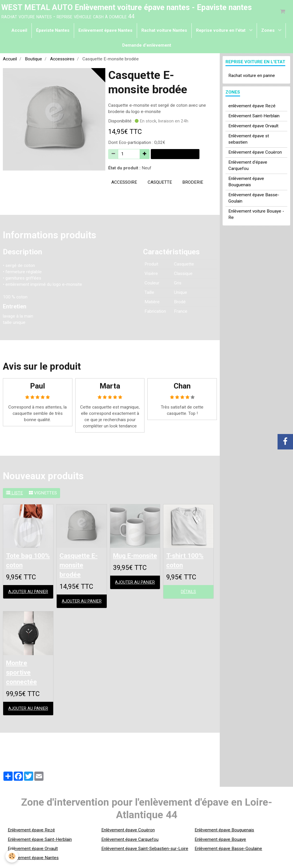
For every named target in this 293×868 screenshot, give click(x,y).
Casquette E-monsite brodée (82, 567)
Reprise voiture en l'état (221, 31)
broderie (193, 183)
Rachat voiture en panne (252, 77)
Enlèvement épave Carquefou (130, 843)
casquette (160, 183)
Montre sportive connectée (24, 676)
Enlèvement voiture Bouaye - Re (256, 215)
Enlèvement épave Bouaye (220, 843)
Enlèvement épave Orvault (253, 127)
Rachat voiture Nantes (164, 31)
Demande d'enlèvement (147, 46)
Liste (14, 494)
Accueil (19, 31)
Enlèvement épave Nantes (105, 31)
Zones (269, 31)
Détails (188, 594)
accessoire (124, 183)
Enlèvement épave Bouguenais (246, 183)
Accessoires (62, 60)
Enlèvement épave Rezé (31, 834)
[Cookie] (12, 856)
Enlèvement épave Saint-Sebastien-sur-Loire (145, 853)
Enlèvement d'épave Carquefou (248, 167)
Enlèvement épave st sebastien (249, 140)
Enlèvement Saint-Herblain (254, 117)
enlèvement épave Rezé (252, 107)
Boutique (33, 60)
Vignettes (43, 494)
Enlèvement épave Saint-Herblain (40, 843)
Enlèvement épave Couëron (255, 153)
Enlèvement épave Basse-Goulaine (228, 853)
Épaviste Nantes (53, 31)
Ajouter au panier (175, 155)
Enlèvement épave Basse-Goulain (254, 199)
